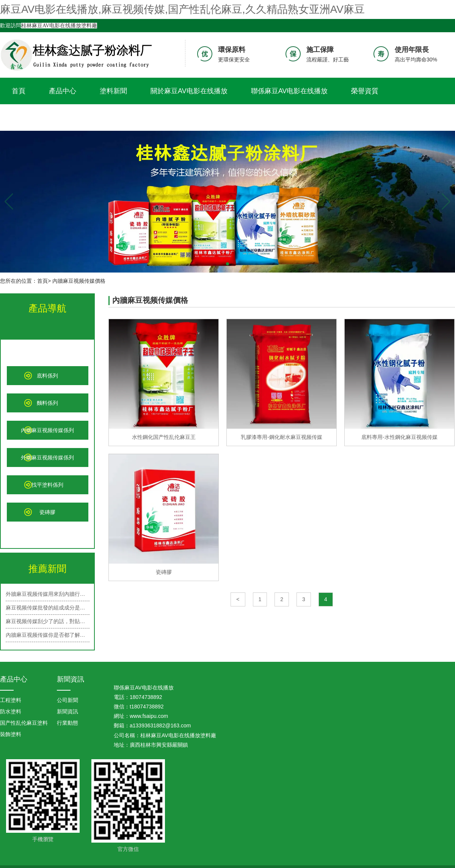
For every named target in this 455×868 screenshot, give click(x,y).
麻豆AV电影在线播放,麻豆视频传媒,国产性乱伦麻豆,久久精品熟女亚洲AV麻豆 (182, 9)
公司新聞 (67, 700)
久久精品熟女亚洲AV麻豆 (50, 118)
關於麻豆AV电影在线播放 (189, 91)
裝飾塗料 (11, 734)
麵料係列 (47, 403)
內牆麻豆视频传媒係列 (47, 430)
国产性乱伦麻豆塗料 (24, 723)
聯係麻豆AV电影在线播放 (289, 91)
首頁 (19, 91)
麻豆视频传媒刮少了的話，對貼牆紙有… (48, 621)
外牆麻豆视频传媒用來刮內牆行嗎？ (48, 594)
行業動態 (67, 723)
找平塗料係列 (47, 485)
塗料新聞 (113, 91)
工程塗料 (11, 700)
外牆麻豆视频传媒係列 (47, 458)
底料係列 (47, 376)
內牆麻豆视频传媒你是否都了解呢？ (48, 635)
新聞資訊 (71, 679)
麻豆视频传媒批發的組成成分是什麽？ (48, 608)
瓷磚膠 (47, 512)
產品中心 (63, 91)
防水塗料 (11, 711)
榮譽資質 (365, 91)
